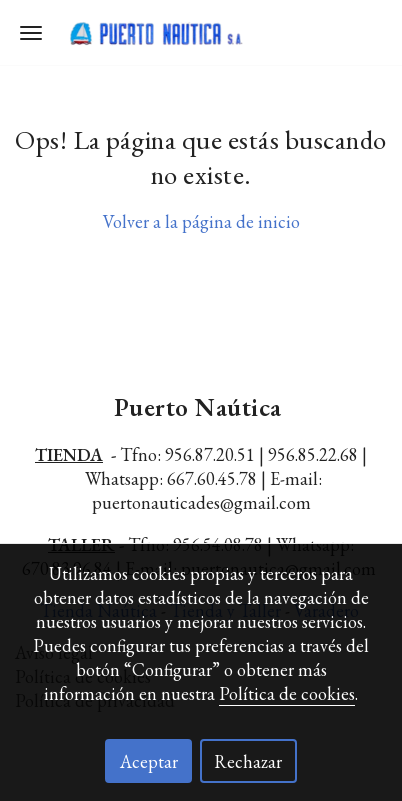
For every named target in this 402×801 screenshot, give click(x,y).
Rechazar (248, 761)
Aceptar (149, 761)
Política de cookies (287, 693)
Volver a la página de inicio (201, 221)
